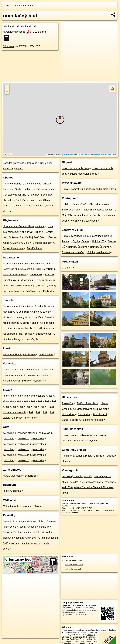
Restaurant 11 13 (30, 269)
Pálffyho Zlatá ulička (87, 403)
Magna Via (24, 521)
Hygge (38, 280)
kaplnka (17, 491)
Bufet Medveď (44, 291)
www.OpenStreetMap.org (97, 630)
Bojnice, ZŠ (98, 241)
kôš (5, 396)
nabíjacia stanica (27, 433)
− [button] (7, 92)
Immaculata (9, 521)
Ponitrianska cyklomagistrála (77, 456)
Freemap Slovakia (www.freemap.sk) (78, 636)
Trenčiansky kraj (35, 163)
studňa (38, 317)
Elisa (47, 184)
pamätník (38, 521)
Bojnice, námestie (12, 306)
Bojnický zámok (31, 323)
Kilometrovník (43, 532)
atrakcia (7, 317)
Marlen (28, 184)
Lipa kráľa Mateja (12, 339)
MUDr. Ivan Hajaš (12, 476)
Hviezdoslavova (84, 409)
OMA (13, 6)
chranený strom (41, 312)
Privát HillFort (34, 232)
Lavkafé (18, 291)
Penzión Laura (35, 248)
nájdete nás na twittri (74, 560)
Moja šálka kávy (26, 286)
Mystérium (38, 381)
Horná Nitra (9, 312)
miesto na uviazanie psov (16, 370)
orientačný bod (26, 6)
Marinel (16, 243)
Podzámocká (100, 414)
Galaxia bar (36, 275)
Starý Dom (48, 269)
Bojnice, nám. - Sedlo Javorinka (79, 435)
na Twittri (89, 608)
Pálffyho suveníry (12, 184)
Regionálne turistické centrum (98, 210)
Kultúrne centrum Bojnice (16, 381)
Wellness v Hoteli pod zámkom (19, 355)
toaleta (42, 396)
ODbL (87, 632)
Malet (26, 243)
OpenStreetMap (67, 155)
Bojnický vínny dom (13, 248)
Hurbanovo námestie (16, 32)
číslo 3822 (108, 189)
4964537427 (67, 506)
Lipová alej (101, 409)
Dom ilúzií (24, 312)
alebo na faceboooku (74, 565)
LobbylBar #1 (10, 269)
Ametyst (7, 189)
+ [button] (7, 87)
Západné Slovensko (13, 163)
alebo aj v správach (73, 569)
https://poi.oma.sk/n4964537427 (105, 155)
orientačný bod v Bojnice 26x (77, 476)
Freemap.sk (82, 155)
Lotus (38, 184)
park (14, 375)
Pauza (44, 264)
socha (13, 527)
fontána (20, 538)
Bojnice (19, 169)
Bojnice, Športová (78, 247)
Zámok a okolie (70, 420)
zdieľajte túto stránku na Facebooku (79, 606)
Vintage (19, 206)
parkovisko (9, 433)
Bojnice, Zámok (81, 241)
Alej (22, 232)
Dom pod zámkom (42, 243)
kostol (6, 491)
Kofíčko (30, 291)
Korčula (34, 195)
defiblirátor (31, 476)
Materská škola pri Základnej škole (21, 506)
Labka (18, 264)
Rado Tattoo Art (35, 206)
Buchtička (21, 200)
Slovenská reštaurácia (15, 275)
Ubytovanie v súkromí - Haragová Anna (24, 226)
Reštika (7, 264)
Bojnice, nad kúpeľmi (73, 252)
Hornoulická (68, 414)
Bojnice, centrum (71, 236)
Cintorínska (84, 414)
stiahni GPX (67, 510)
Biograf (41, 286)
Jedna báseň (31, 264)
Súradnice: (9, 46)
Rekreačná (68, 403)
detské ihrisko (46, 355)
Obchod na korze (24, 189)
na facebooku (82, 605)
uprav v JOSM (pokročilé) (98, 503)
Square (49, 280)
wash (32, 200)
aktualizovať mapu (78, 503)
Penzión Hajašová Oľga (32, 237)
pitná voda (26, 280)
